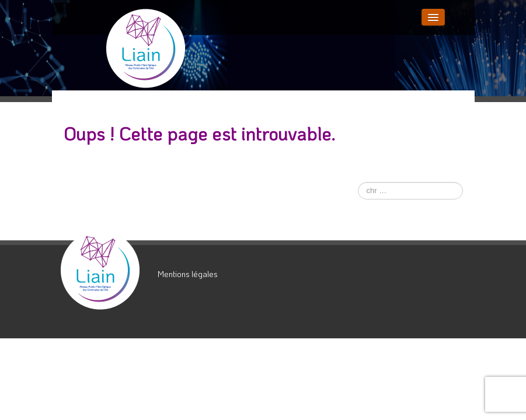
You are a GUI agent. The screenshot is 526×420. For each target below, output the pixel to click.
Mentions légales (188, 274)
